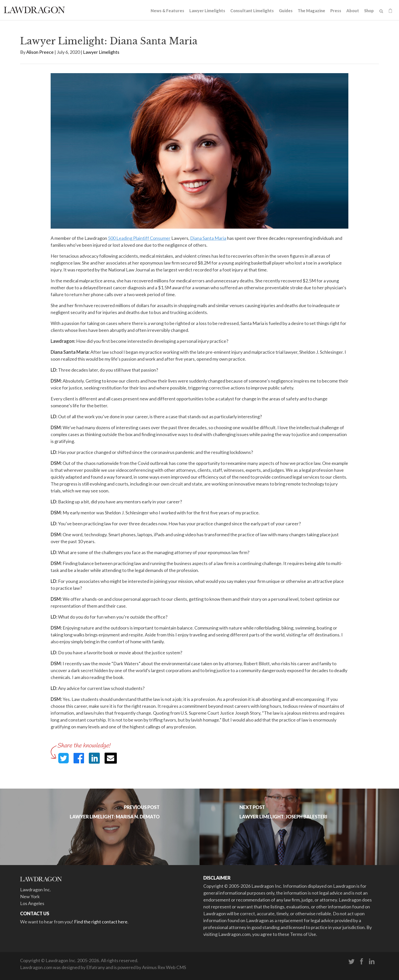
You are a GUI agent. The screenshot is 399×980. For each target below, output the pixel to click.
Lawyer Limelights (207, 11)
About (353, 11)
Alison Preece (40, 52)
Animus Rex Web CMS (164, 967)
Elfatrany (96, 967)
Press (336, 11)
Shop (369, 11)
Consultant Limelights (252, 11)
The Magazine (311, 11)
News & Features (167, 11)
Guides (286, 11)
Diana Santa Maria (208, 238)
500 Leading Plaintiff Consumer (139, 238)
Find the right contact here (101, 922)
